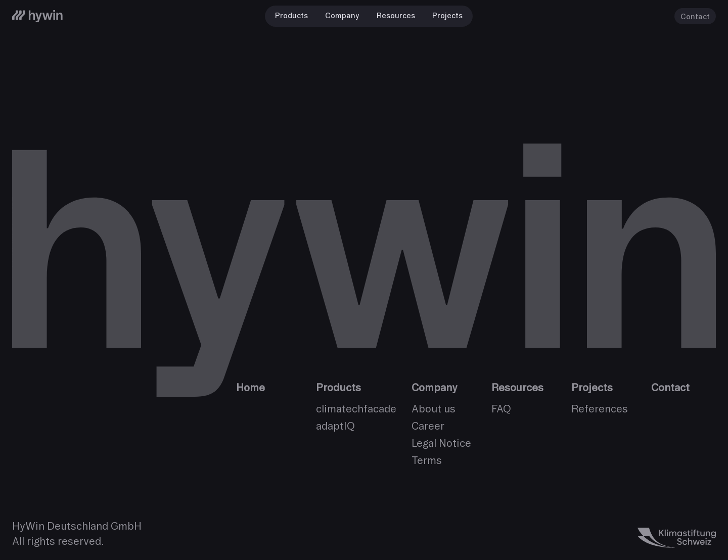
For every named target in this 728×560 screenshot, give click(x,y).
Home (251, 387)
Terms (427, 460)
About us (434, 409)
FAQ (501, 409)
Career (428, 426)
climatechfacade (356, 409)
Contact (695, 17)
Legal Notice (441, 443)
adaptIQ (335, 426)
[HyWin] (37, 16)
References (600, 409)
